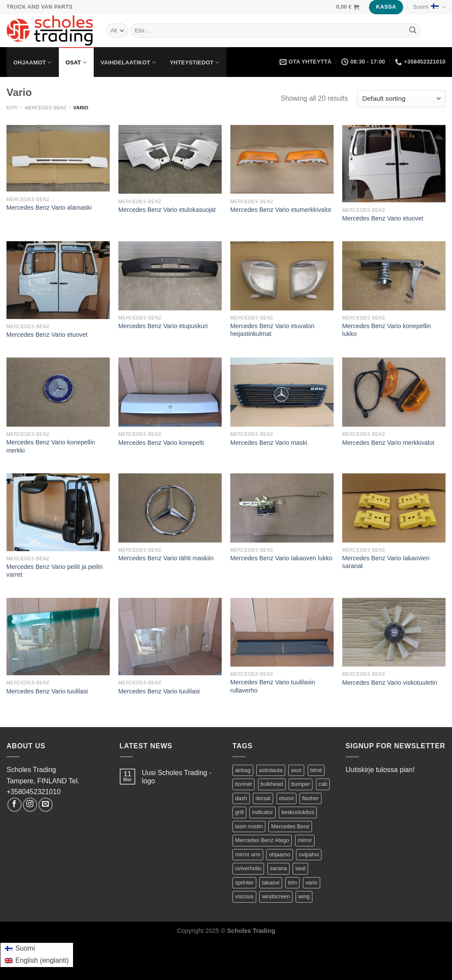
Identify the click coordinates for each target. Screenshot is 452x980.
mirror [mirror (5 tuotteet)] (305, 840)
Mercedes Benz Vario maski (269, 443)
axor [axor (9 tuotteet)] (296, 770)
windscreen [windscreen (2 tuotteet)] (276, 896)
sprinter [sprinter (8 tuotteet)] (244, 883)
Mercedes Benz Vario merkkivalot (388, 443)
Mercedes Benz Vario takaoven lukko (282, 558)
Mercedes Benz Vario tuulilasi (47, 691)
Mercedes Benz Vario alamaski (49, 207)
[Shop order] (401, 99)
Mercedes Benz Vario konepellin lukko (387, 330)
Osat (76, 62)
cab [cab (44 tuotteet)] (323, 784)
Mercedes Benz (45, 108)
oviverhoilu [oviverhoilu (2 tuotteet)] (248, 868)
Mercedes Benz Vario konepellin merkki (51, 446)
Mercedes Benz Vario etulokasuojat (167, 210)
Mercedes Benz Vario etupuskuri (163, 326)
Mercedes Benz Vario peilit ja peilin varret (55, 571)
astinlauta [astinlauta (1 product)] (271, 770)
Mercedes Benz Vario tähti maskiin (166, 558)
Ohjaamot (33, 62)
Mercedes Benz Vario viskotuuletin (390, 683)
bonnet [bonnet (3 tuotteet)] (244, 784)
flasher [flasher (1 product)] (310, 798)
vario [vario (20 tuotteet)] (312, 883)
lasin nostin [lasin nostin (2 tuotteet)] (249, 826)
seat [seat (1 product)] (300, 868)
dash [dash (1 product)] (241, 798)
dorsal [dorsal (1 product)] (263, 798)
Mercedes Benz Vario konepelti (161, 443)
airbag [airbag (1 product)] (243, 770)
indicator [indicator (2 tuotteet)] (262, 812)
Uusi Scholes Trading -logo (177, 777)
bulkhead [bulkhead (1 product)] (272, 784)
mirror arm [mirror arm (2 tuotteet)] (248, 854)
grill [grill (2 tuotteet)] (239, 812)
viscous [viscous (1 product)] (244, 896)
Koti (12, 108)
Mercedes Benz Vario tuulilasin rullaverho (273, 686)
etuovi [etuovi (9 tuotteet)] (286, 798)
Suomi (429, 7)
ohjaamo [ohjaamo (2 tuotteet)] (279, 854)
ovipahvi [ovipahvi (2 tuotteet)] (309, 854)
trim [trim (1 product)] (292, 883)
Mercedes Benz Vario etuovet (383, 218)
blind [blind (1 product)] (316, 770)
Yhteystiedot (195, 62)
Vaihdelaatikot (128, 62)
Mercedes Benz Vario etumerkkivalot (281, 210)
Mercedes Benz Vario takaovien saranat (386, 562)
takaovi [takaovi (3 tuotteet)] (271, 883)
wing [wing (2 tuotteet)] (304, 896)
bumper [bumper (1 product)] (301, 784)
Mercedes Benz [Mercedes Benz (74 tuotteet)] (290, 826)
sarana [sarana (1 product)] (279, 868)
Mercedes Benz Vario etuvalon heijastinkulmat (272, 330)
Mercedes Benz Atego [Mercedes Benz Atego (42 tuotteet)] (262, 840)
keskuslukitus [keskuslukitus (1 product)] (298, 812)
